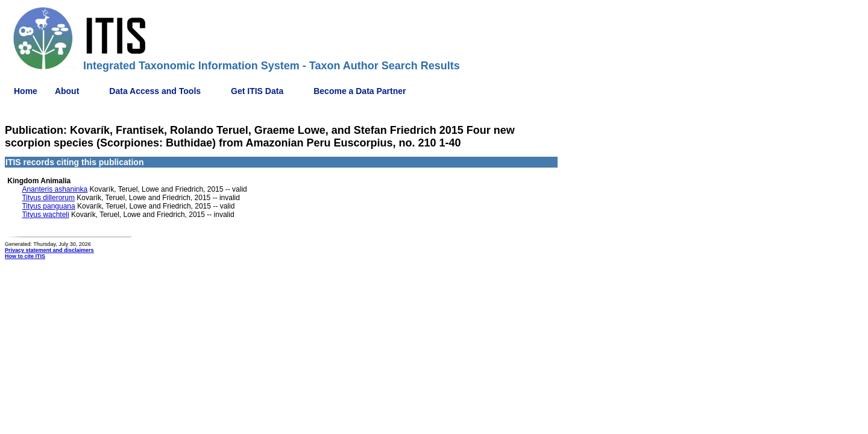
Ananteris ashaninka (55, 189)
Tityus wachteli (45, 215)
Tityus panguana (48, 206)
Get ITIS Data (257, 91)
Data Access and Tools (155, 91)
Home (26, 91)
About (67, 91)
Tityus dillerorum (48, 198)
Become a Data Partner (360, 91)
